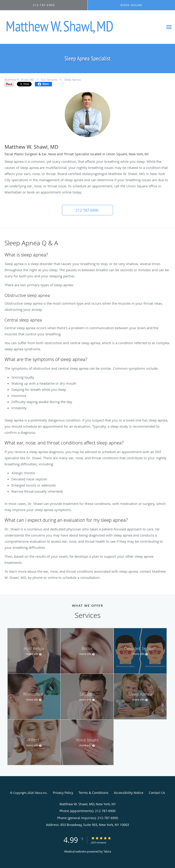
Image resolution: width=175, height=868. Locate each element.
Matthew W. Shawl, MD (19, 80)
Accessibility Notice (129, 793)
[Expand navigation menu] (169, 27)
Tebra (107, 851)
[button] (87, 210)
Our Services (49, 80)
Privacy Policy (63, 793)
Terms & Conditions (94, 793)
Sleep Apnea (72, 80)
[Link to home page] (82, 27)
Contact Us (157, 793)
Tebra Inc (41, 793)
